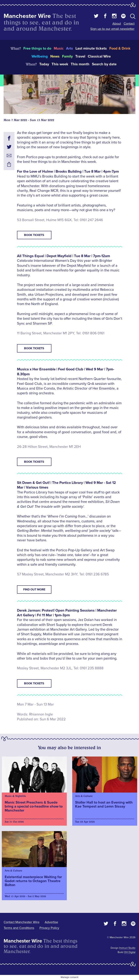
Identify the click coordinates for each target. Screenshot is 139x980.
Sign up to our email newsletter (112, 29)
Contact (129, 24)
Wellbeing (40, 56)
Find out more (34, 590)
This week (60, 64)
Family (67, 56)
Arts (69, 48)
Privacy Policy (49, 928)
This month (80, 64)
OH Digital (130, 952)
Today (44, 64)
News (55, 56)
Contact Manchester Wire (22, 922)
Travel (80, 56)
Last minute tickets (91, 48)
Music (59, 48)
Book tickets (34, 235)
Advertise (51, 922)
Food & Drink (120, 48)
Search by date (104, 64)
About (117, 24)
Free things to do (37, 48)
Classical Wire (99, 56)
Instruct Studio (127, 948)
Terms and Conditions (19, 928)
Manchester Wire (27, 16)
